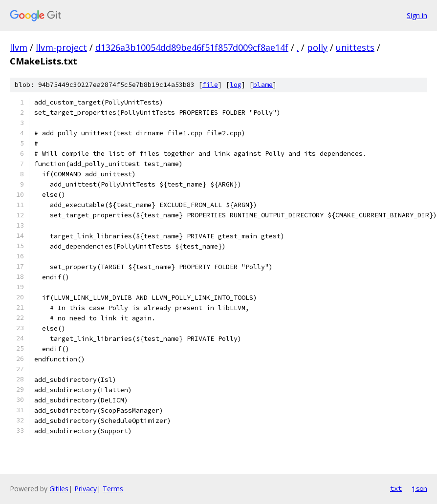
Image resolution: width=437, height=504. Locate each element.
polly (317, 47)
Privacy (86, 489)
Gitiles (59, 489)
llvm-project (61, 47)
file (210, 85)
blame (263, 85)
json (419, 488)
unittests (355, 47)
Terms (113, 489)
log (236, 85)
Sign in (417, 15)
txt (396, 488)
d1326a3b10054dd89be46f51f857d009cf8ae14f (192, 47)
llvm (19, 47)
